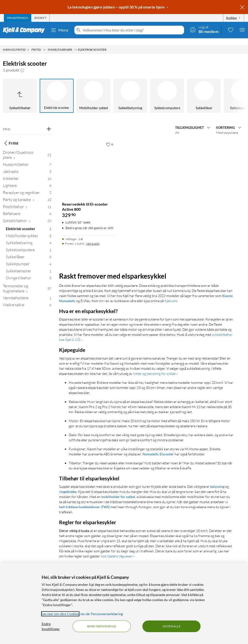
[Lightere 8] (27, 180)
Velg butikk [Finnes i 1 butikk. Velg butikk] (93, 237)
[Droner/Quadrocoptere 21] (27, 149)
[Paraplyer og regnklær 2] (27, 187)
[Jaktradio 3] (27, 166)
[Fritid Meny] (44, 43)
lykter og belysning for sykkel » (155, 367)
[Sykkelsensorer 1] (29, 265)
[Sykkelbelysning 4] (29, 237)
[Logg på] (204, 30)
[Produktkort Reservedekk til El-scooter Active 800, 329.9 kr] (89, 160)
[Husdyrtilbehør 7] (27, 159)
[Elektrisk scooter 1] (29, 223)
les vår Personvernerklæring (102, 614)
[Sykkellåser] (204, 89)
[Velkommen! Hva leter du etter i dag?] (132, 30)
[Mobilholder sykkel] (93, 89)
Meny (60, 30)
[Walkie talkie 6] (27, 299)
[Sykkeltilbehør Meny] (76, 43)
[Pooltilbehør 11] (27, 201)
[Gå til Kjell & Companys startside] (25, 30)
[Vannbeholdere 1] (27, 292)
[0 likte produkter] (231, 30)
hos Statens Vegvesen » (118, 549)
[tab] (18, 18)
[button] (22, 63)
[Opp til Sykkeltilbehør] (20, 89)
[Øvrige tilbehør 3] (29, 272)
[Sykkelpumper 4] (29, 258)
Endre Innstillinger (51, 626)
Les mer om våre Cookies (60, 614)
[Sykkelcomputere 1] (29, 244)
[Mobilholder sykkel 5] (29, 230)
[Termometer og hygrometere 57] (27, 283)
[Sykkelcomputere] (167, 89)
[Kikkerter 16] (27, 173)
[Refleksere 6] (27, 208)
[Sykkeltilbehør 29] (27, 215)
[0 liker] (110, 137)
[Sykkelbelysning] (130, 89)
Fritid (11, 136)
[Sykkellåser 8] (29, 251)
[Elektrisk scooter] (57, 89)
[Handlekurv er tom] (242, 30)
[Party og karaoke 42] (27, 194)
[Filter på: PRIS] (27, 122)
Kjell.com (171, 294)
